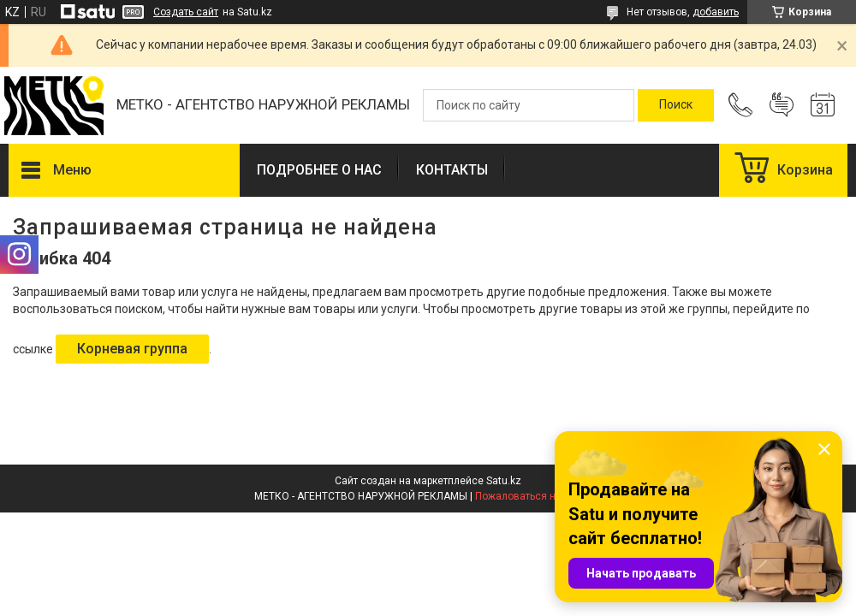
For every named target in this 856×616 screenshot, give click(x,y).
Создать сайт (186, 12)
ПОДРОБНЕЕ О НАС (319, 170)
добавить (716, 12)
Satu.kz (504, 481)
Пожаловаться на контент (538, 496)
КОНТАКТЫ (452, 170)
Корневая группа (132, 349)
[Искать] (676, 105)
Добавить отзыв (782, 105)
